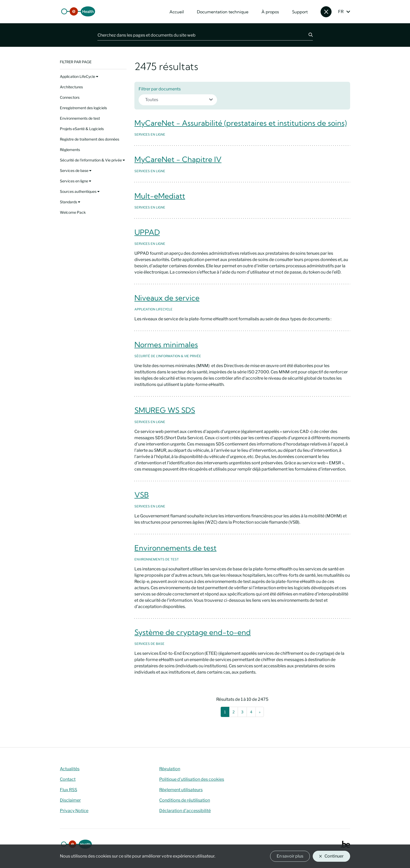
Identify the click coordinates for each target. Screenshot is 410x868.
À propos (270, 12)
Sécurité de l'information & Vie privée (92, 160)
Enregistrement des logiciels (83, 108)
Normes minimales (166, 345)
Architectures (71, 87)
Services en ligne (76, 181)
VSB (142, 495)
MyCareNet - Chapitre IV (178, 159)
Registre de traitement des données (90, 139)
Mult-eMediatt (160, 196)
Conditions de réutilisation (185, 800)
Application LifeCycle (79, 76)
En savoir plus (290, 856)
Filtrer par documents (160, 89)
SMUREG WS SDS (165, 410)
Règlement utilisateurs (181, 790)
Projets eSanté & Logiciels (82, 129)
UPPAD (147, 232)
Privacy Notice (74, 811)
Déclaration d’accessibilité (185, 811)
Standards (70, 202)
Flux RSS (69, 790)
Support (300, 12)
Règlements (70, 150)
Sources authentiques (80, 191)
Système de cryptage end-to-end (193, 632)
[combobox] (178, 100)
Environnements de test (80, 118)
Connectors (70, 97)
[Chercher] (307, 35)
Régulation (170, 769)
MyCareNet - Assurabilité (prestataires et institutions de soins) (241, 123)
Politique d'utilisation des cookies (192, 779)
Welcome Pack (73, 212)
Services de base (76, 170)
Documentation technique (223, 12)
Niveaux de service (167, 298)
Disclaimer (70, 800)
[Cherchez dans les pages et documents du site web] (200, 35)
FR (341, 12)
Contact (68, 779)
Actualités (70, 769)
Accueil (177, 12)
